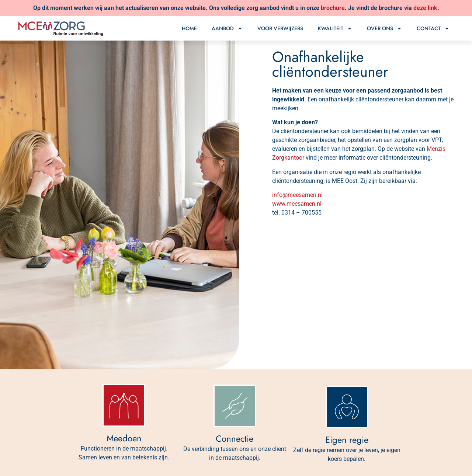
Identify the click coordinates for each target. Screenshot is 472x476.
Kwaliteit (335, 28)
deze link (425, 8)
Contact (433, 28)
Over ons (384, 28)
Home (189, 28)
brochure (333, 8)
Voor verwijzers (280, 28)
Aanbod (227, 28)
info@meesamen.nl (297, 195)
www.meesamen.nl (297, 204)
